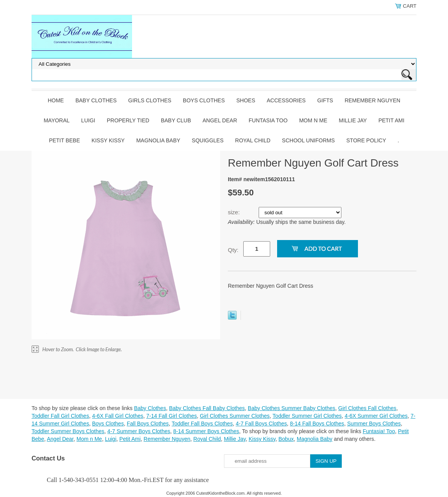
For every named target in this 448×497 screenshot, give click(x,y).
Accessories (286, 100)
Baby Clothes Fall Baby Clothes (207, 408)
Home (56, 100)
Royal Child (253, 140)
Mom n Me (313, 120)
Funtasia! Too (379, 431)
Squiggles (207, 140)
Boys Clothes (204, 100)
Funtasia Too (268, 120)
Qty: (233, 250)
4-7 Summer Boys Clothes (139, 431)
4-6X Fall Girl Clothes (118, 416)
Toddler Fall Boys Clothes (202, 424)
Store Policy (366, 140)
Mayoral (56, 120)
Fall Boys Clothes (148, 424)
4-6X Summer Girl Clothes (376, 416)
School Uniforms (308, 140)
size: (235, 212)
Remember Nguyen (372, 100)
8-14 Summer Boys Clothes (206, 431)
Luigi (88, 120)
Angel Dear (220, 120)
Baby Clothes (96, 100)
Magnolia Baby (158, 140)
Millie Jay (353, 120)
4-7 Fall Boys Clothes (261, 424)
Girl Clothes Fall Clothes (367, 408)
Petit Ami (391, 120)
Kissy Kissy (108, 140)
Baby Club (176, 120)
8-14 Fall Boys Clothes (317, 424)
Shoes (246, 100)
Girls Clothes (150, 100)
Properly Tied (128, 120)
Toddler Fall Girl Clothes (60, 416)
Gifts (325, 100)
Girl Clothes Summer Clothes (235, 416)
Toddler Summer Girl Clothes (307, 416)
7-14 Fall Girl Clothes (172, 416)
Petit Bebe (64, 140)
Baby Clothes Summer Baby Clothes (292, 408)
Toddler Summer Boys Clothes (68, 431)
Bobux (286, 439)
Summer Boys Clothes (374, 424)
